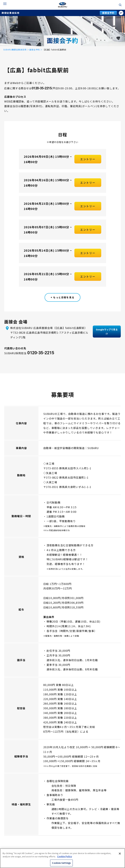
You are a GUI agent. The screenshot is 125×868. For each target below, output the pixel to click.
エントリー (88, 161)
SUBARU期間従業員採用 (15, 50)
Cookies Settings (61, 863)
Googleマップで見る (107, 332)
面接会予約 (108, 13)
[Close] (120, 854)
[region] (62, 858)
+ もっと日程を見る (62, 297)
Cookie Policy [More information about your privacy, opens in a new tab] (65, 856)
